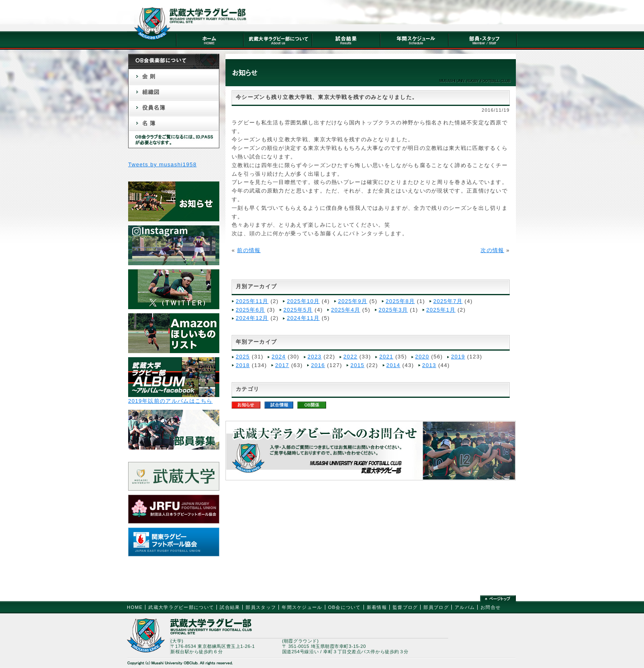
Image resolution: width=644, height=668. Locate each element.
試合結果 (230, 607)
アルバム (465, 607)
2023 (315, 357)
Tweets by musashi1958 (162, 164)
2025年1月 (441, 310)
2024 (278, 357)
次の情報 (492, 250)
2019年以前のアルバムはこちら (170, 401)
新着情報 (377, 607)
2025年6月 (250, 310)
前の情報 (249, 250)
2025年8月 (400, 301)
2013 (429, 365)
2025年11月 (252, 301)
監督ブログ (405, 607)
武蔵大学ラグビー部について (181, 607)
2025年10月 (303, 301)
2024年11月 (303, 318)
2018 (243, 365)
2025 (243, 357)
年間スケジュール (302, 607)
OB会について (345, 607)
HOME (135, 607)
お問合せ (491, 607)
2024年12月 (252, 318)
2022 (350, 357)
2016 (318, 365)
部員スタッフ (261, 607)
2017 (282, 365)
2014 (393, 365)
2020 (422, 357)
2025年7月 (448, 301)
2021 (386, 357)
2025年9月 (353, 301)
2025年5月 (298, 310)
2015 (357, 365)
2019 (458, 357)
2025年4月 (346, 310)
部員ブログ (436, 607)
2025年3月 (393, 310)
